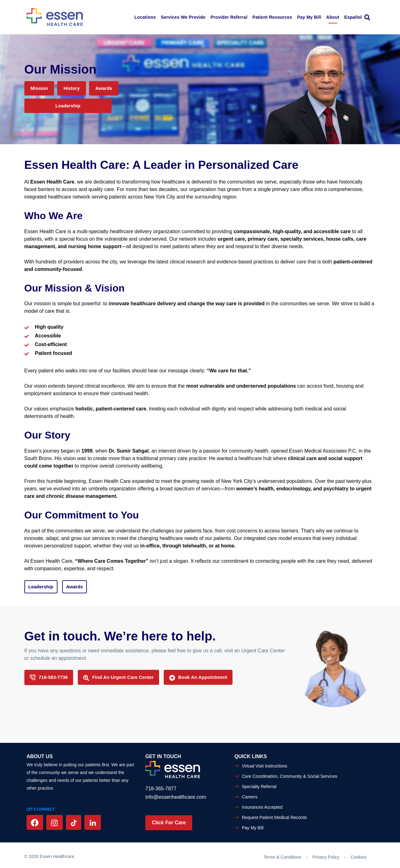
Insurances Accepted (262, 807)
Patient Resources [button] (272, 17)
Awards (104, 88)
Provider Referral (229, 17)
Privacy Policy (326, 857)
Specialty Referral (259, 787)
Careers (250, 797)
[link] (369, 17)
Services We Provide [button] (183, 17)
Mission (39, 88)
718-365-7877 (161, 789)
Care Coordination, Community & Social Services (290, 776)
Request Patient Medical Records (274, 817)
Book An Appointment (198, 678)
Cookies (359, 857)
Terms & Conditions (282, 857)
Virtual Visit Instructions (265, 766)
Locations (145, 17)
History (72, 88)
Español (353, 17)
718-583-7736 (49, 677)
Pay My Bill (309, 17)
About (333, 17)
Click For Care (169, 823)
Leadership (68, 106)
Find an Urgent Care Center (118, 678)
